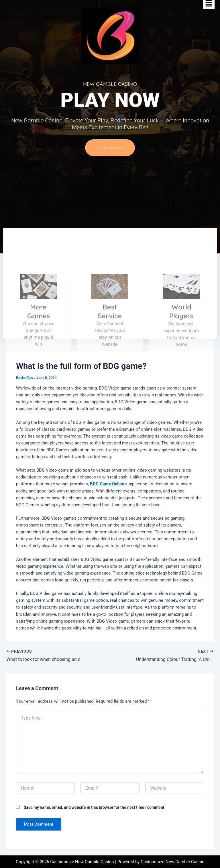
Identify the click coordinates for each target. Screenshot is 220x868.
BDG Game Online (107, 484)
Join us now (110, 148)
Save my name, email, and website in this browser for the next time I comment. (95, 807)
